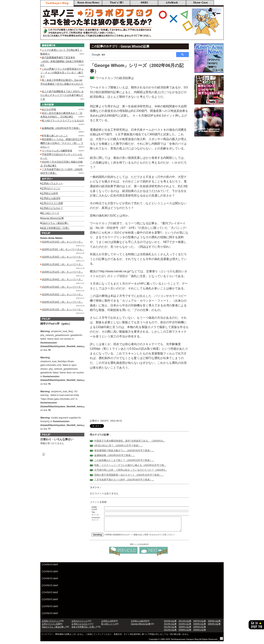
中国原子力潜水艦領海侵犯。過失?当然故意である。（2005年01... (130, 441)
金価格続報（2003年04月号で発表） (61, 128)
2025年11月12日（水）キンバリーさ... (62, 272)
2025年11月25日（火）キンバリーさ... (62, 257)
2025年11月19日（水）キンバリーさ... (62, 264)
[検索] (131, 55)
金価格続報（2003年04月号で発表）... (115, 455)
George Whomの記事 (135, 46)
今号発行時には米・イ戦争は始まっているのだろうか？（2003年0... (131, 470)
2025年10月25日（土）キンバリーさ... (62, 294)
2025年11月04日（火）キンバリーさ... (62, 279)
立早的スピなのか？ (52, 208)
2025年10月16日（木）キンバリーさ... (62, 302)
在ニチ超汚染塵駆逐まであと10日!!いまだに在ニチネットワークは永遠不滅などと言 (62, 95)
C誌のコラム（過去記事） (55, 223)
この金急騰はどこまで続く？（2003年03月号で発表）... (124, 460)
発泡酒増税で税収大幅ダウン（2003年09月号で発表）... (124, 450)
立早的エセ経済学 (51, 198)
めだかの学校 (49, 109)
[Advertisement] (132, 594)
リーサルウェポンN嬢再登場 (57, 151)
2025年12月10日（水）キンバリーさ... (62, 242)
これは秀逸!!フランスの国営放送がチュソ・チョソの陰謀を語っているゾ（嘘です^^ (62, 73)
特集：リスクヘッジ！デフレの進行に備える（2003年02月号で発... (130, 465)
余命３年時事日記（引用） (56, 228)
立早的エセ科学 (50, 193)
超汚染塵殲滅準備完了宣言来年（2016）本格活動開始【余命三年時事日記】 (62, 61)
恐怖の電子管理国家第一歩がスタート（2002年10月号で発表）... (129, 475)
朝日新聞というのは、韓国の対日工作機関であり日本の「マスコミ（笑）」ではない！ (62, 143)
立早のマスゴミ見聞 (52, 203)
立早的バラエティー (52, 183)
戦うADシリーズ (50, 213)
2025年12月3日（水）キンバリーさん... (63, 249)
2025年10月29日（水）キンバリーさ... (62, 287)
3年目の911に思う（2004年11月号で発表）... (118, 446)
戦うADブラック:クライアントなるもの (63, 121)
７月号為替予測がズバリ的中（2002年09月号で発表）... (124, 480)
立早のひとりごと (51, 188)
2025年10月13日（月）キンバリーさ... (62, 309)
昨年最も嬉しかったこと (55, 136)
